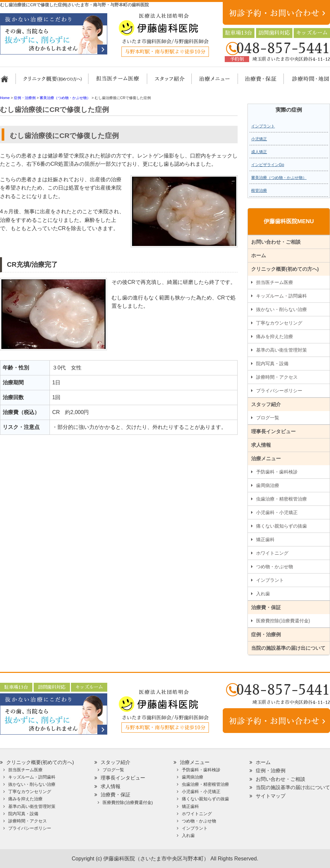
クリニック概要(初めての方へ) (53, 82)
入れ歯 (263, 594)
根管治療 (259, 191)
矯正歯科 (265, 539)
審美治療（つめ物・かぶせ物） (279, 178)
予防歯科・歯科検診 (277, 472)
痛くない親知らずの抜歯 (281, 526)
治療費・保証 (257, 82)
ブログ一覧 (268, 418)
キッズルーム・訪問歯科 (281, 296)
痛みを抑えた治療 (275, 336)
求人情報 (261, 445)
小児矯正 (259, 139)
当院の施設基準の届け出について (288, 648)
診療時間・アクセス (277, 377)
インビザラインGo (268, 165)
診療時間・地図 (306, 82)
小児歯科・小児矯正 (277, 512)
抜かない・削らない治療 (281, 309)
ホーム (7, 82)
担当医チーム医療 (115, 82)
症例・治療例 (266, 634)
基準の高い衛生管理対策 (281, 350)
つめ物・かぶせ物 (275, 567)
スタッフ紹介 (163, 82)
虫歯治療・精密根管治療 (281, 499)
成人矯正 (259, 152)
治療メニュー (209, 82)
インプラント (263, 126)
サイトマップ (271, 796)
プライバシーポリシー (279, 391)
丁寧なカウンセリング (279, 323)
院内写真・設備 (272, 364)
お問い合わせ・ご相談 (276, 242)
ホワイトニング (272, 553)
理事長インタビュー (273, 431)
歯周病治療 (268, 485)
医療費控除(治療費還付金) (283, 621)
